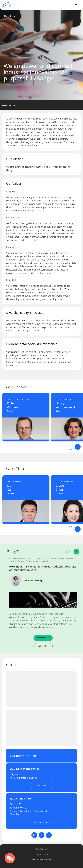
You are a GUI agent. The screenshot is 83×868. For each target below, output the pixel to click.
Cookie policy (41, 854)
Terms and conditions (41, 859)
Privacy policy (42, 849)
